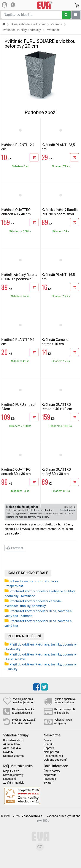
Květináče (53, 30)
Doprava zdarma (13, 756)
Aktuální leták (12, 744)
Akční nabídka (12, 748)
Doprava (49, 748)
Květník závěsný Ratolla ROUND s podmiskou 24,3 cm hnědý (60, 214)
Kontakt (49, 744)
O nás (47, 740)
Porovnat (15, 548)
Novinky (8, 752)
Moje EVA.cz (11, 771)
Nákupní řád (51, 752)
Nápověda (50, 775)
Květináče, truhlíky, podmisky (22, 30)
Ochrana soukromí (55, 760)
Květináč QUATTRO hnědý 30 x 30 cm (56, 472)
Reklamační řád (53, 756)
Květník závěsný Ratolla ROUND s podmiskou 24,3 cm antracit (19, 279)
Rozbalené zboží (13, 740)
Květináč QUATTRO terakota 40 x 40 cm (57, 407)
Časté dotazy (52, 771)
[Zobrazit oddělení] (76, 15)
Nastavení (10, 779)
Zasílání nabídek (13, 783)
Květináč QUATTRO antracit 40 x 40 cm (16, 212)
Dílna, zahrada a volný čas (28, 24)
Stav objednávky (13, 775)
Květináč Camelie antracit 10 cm (55, 342)
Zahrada (56, 24)
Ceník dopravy (67, 510)
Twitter (48, 783)
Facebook (50, 779)
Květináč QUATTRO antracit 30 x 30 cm (16, 472)
